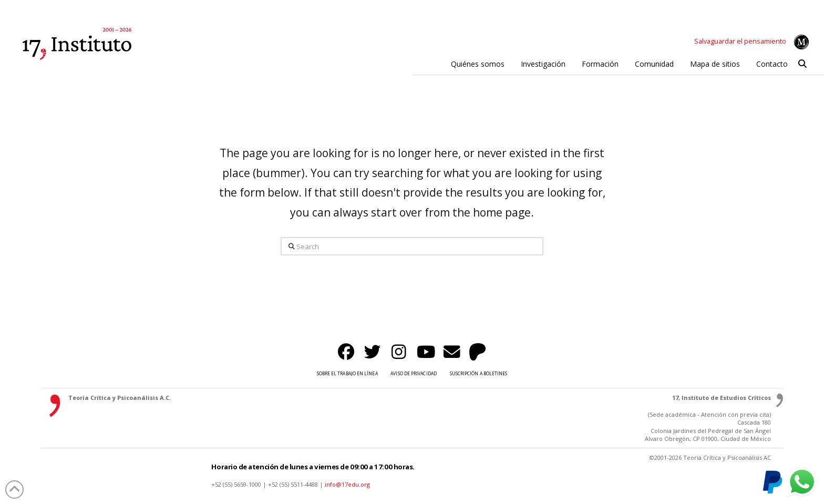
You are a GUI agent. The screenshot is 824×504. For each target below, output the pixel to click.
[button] (803, 64)
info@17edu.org (347, 484)
